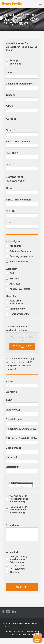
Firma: (10, 130)
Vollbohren (15, 246)
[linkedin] (14, 612)
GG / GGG (15, 278)
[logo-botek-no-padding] (13, 3)
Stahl (12, 273)
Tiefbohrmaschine (19, 314)
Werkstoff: (12, 269)
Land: (10, 164)
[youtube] (8, 612)
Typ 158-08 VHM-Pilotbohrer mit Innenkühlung (19, 510)
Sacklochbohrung (19, 262)
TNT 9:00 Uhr (17, 565)
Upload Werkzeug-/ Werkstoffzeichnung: (17, 328)
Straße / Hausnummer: (18, 142)
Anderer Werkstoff (20, 289)
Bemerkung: (13, 525)
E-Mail (10, 106)
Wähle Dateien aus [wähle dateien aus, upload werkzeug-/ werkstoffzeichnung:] (22, 347)
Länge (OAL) (13, 410)
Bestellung (15, 64)
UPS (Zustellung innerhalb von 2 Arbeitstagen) (18, 559)
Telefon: (10, 95)
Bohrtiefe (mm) (14, 419)
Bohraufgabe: (13, 241)
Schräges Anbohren (20, 251)
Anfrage (14, 60)
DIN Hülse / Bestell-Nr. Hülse (22, 438)
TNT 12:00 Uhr (17, 569)
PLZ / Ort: (12, 153)
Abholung (15, 572)
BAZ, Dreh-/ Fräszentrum (16, 302)
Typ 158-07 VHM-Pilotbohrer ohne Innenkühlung (19, 499)
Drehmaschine (18, 309)
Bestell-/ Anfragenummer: (20, 84)
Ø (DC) (10, 400)
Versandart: (12, 552)
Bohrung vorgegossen (22, 256)
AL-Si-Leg (15, 284)
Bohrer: (10, 381)
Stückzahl (11, 457)
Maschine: (12, 296)
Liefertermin (13, 467)
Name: (10, 72)
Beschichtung (14, 448)
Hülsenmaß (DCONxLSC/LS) (21, 429)
